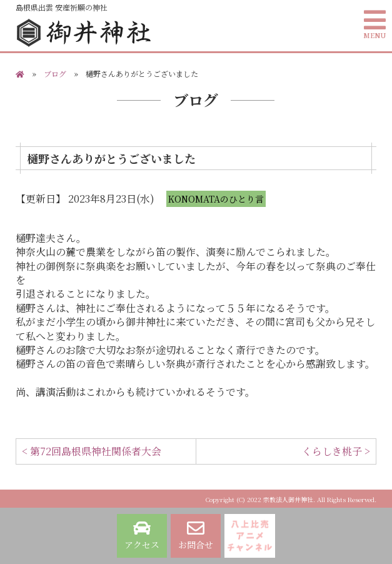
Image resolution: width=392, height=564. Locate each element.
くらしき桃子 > (336, 451)
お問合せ (196, 535)
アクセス (142, 535)
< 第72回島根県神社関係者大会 (92, 451)
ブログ (55, 73)
